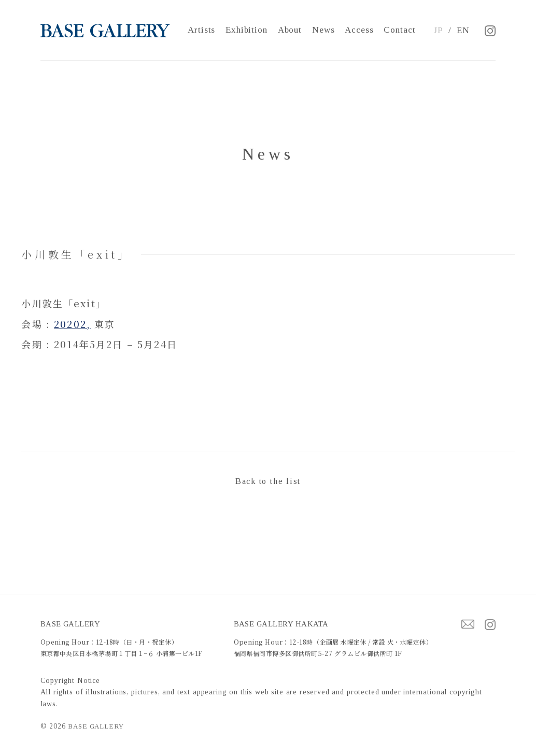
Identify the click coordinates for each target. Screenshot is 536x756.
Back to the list (268, 481)
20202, (72, 324)
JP (438, 30)
